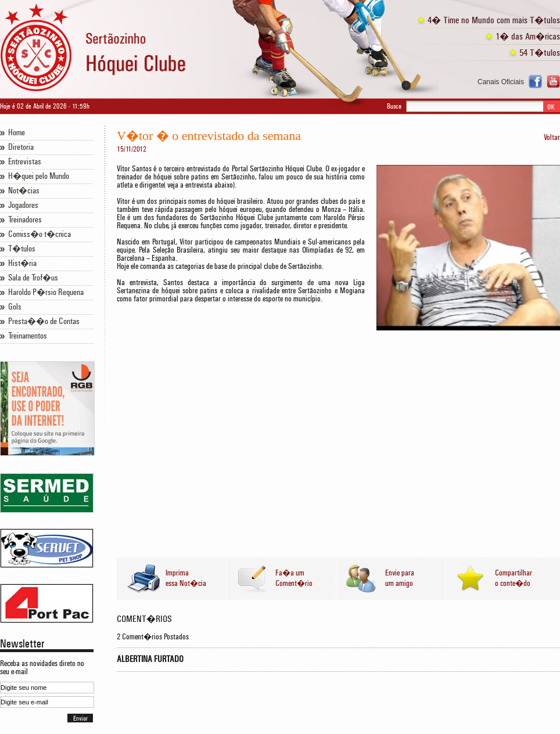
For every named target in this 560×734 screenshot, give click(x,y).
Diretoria (21, 147)
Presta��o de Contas (44, 321)
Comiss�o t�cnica (40, 234)
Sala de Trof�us (33, 278)
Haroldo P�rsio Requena (46, 292)
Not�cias (24, 191)
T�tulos (22, 249)
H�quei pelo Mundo (39, 176)
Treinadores (25, 220)
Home (17, 133)
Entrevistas (25, 162)
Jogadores (23, 205)
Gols (15, 307)
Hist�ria (22, 263)
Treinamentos (28, 336)
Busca (394, 106)
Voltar (552, 138)
